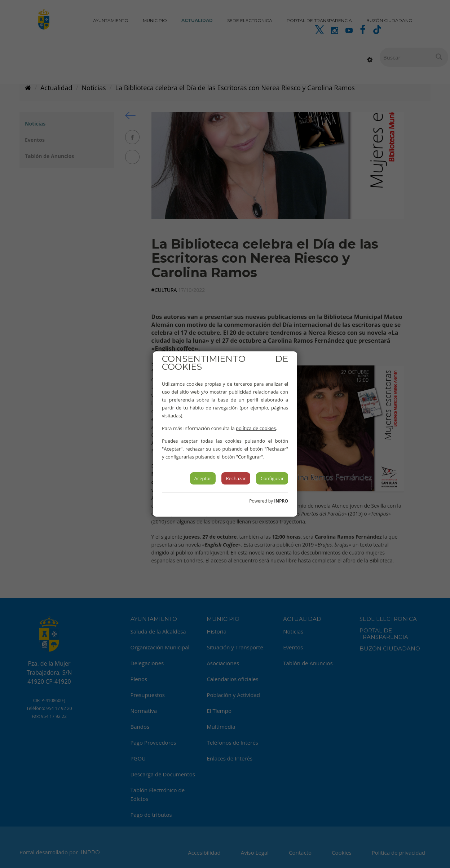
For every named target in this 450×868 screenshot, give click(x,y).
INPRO (281, 501)
